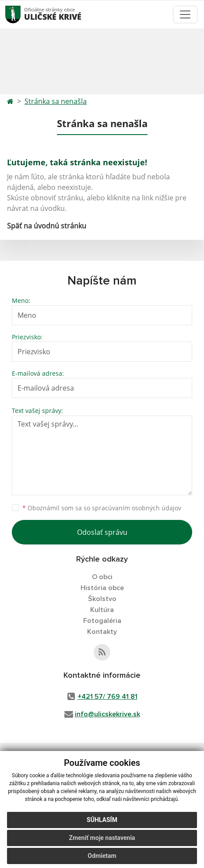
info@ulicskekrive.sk (107, 714)
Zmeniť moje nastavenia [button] (102, 838)
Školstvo (102, 599)
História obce (102, 588)
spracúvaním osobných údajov (137, 508)
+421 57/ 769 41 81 (107, 697)
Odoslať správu (102, 532)
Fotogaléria (102, 621)
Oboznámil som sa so (102, 508)
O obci (102, 577)
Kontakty (102, 632)
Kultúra (102, 610)
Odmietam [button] (102, 856)
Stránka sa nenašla (56, 101)
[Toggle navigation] (185, 14)
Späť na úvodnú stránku (47, 226)
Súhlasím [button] (102, 820)
